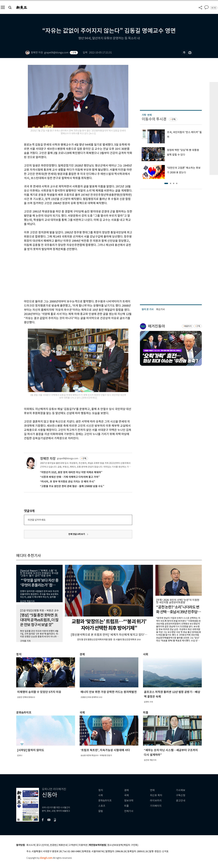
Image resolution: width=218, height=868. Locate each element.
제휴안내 (63, 845)
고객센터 (73, 845)
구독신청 (181, 795)
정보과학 (129, 801)
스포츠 (102, 806)
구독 (74, 53)
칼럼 (101, 811)
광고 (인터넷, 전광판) (47, 845)
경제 (126, 790)
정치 (101, 790)
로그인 (214, 8)
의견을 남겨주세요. (37, 520)
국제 (126, 795)
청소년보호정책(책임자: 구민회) (123, 845)
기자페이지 (156, 806)
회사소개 (31, 845)
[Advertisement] (70, 275)
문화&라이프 (105, 801)
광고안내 (181, 801)
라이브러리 (156, 801)
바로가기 (188, 326)
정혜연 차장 (48, 459)
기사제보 (181, 790)
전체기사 (129, 811)
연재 (152, 790)
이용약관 (83, 845)
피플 (126, 806)
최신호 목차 (156, 795)
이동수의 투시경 (154, 119)
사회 (101, 795)
